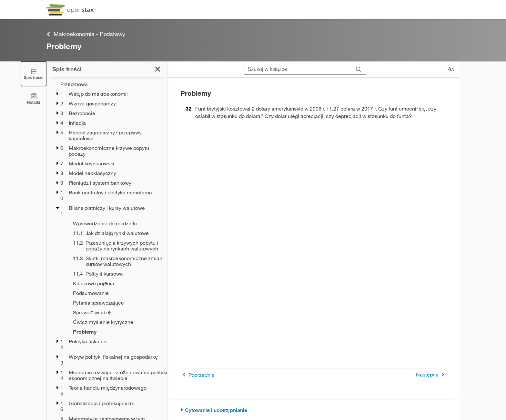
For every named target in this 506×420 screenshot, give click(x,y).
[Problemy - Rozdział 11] (116, 332)
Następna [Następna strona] (431, 375)
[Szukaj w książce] (298, 69)
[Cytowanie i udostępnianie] (314, 410)
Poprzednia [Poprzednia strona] (197, 375)
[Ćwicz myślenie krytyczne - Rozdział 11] (116, 322)
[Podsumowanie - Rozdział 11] (116, 293)
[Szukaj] (359, 69)
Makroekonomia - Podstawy (86, 34)
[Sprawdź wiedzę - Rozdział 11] (116, 312)
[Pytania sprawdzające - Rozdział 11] (116, 303)
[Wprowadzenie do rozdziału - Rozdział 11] (116, 223)
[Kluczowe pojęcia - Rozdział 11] (116, 283)
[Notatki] (34, 98)
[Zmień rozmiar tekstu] (451, 69)
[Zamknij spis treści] (34, 74)
